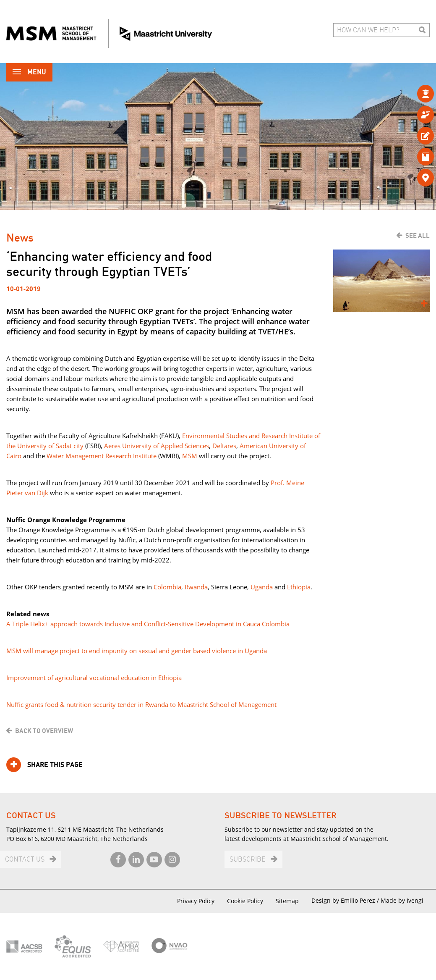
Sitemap (287, 901)
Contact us (25, 860)
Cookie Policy (245, 901)
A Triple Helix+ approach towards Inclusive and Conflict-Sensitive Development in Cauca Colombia (148, 624)
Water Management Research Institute (102, 456)
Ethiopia (299, 587)
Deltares (224, 446)
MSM (190, 456)
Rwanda (196, 587)
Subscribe (248, 860)
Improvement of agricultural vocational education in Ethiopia (94, 678)
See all (418, 236)
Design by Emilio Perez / (346, 900)
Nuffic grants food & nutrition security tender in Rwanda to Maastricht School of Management (141, 704)
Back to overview (44, 731)
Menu (29, 73)
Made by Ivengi (402, 900)
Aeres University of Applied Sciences (157, 446)
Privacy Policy (196, 901)
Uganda (262, 587)
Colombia (167, 587)
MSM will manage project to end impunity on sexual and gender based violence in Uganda (137, 651)
